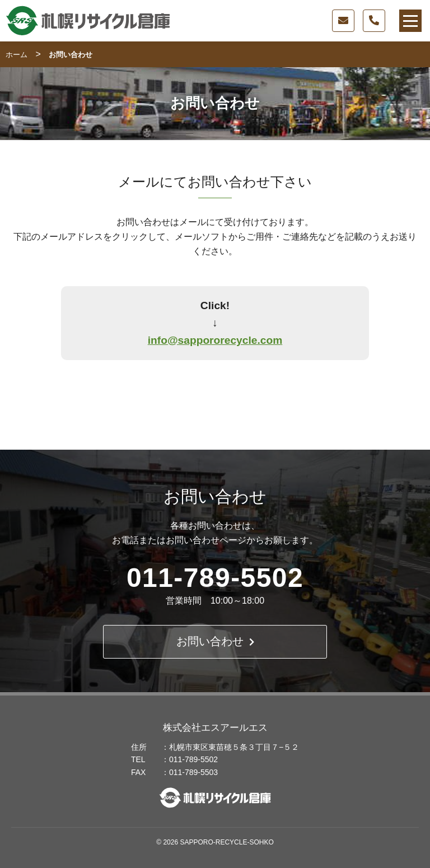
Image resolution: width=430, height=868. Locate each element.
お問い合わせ (215, 642)
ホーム (17, 55)
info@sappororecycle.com (215, 340)
